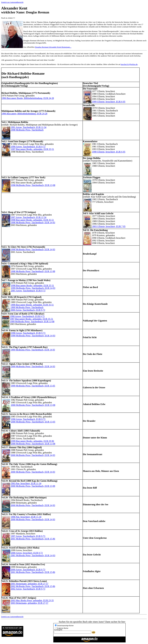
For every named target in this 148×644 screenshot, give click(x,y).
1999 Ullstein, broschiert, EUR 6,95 (109, 102)
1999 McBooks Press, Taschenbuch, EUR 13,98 (32, 321)
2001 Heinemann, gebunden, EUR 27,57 (29, 584)
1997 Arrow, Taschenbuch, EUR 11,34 (28, 217)
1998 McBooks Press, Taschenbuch (27, 130)
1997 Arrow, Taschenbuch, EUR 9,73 (28, 536)
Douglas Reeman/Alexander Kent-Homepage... (53, 47)
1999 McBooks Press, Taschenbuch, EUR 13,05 (33, 386)
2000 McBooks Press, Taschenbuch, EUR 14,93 (33, 455)
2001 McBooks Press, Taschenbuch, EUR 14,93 (33, 555)
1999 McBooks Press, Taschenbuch (27, 307)
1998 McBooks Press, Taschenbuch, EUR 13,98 (33, 185)
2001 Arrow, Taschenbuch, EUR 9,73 (28, 291)
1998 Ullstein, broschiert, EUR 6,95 (109, 152)
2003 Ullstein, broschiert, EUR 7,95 (109, 226)
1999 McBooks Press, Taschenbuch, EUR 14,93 (33, 288)
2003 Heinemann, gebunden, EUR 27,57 (29, 603)
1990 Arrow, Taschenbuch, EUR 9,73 (28, 147)
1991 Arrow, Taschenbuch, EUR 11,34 (28, 127)
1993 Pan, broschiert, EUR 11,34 (26, 483)
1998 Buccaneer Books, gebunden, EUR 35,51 (32, 220)
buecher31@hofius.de (129, 64)
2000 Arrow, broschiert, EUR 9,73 (27, 553)
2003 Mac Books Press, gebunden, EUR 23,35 (32, 600)
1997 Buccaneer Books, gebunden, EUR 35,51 (32, 149)
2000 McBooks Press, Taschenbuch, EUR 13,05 (33, 422)
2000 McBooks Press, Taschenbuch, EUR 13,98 (33, 405)
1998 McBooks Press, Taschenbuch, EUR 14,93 (33, 223)
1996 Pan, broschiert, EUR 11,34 (26, 517)
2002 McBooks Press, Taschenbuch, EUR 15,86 (33, 586)
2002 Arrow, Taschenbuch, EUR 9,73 (28, 589)
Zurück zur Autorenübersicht (12, 2)
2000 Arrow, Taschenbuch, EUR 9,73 (28, 310)
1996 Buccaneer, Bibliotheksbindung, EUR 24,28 (24, 114)
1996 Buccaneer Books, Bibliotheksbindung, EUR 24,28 (28, 98)
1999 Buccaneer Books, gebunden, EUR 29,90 (32, 441)
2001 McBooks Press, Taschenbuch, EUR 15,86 (33, 539)
